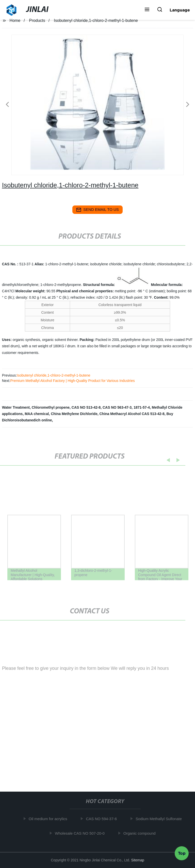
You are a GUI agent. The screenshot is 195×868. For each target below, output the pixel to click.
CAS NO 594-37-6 (103, 819)
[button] (147, 10)
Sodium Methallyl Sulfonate (160, 819)
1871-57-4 (142, 407)
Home (15, 20)
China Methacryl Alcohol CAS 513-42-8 (132, 414)
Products (37, 20)
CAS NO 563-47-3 (117, 407)
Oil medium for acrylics (49, 819)
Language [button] (180, 10)
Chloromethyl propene (51, 407)
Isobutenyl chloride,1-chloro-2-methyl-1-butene (53, 375)
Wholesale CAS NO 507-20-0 (81, 833)
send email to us (97, 210)
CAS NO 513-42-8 (86, 407)
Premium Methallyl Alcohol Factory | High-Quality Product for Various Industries (72, 381)
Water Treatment (16, 407)
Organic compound (141, 833)
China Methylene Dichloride (74, 414)
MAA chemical (37, 414)
